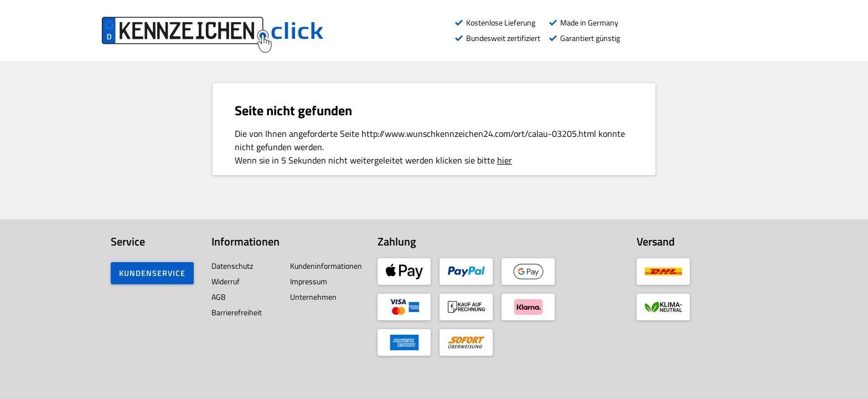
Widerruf (226, 281)
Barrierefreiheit (237, 312)
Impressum (309, 281)
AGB (219, 297)
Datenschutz (232, 266)
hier (505, 160)
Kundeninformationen (326, 266)
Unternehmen (313, 297)
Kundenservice (152, 273)
